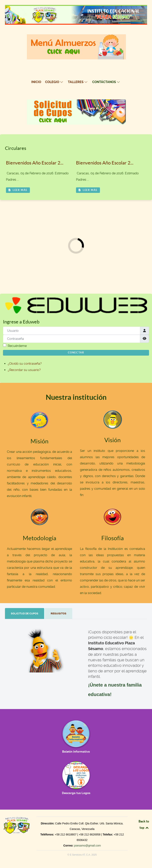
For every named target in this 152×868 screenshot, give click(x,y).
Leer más (18, 190)
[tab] (25, 613)
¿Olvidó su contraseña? (25, 364)
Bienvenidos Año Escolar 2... (35, 163)
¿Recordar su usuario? (24, 370)
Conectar (76, 353)
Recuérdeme (17, 346)
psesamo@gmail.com (88, 846)
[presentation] (25, 614)
